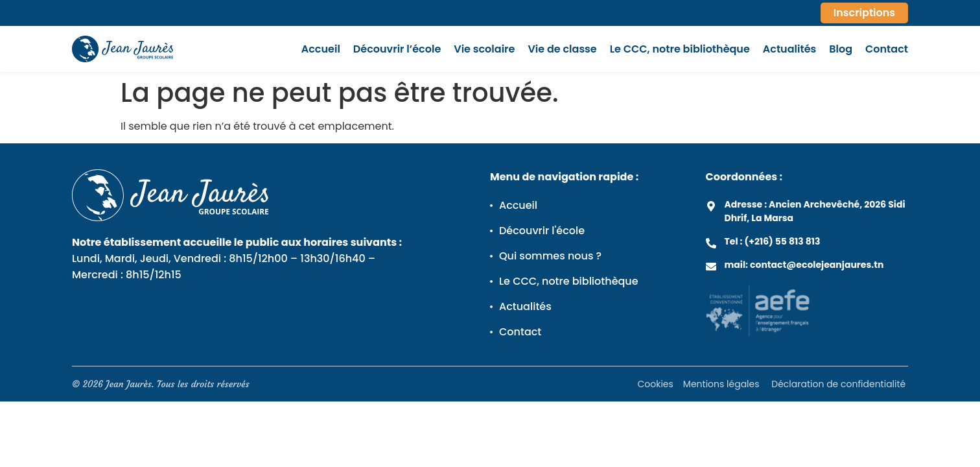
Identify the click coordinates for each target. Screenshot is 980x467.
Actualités (789, 49)
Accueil (321, 49)
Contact (887, 49)
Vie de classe (562, 49)
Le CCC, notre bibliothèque (680, 49)
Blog (841, 49)
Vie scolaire (484, 49)
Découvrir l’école (397, 49)
